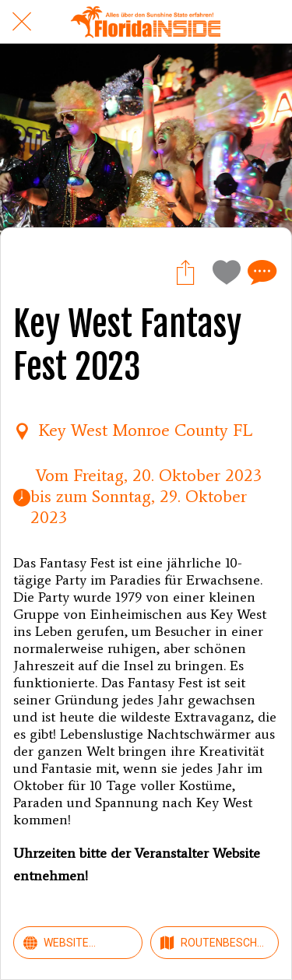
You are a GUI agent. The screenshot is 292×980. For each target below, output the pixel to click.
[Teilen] (185, 272)
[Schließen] (22, 22)
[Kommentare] (260, 272)
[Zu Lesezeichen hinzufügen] (223, 272)
